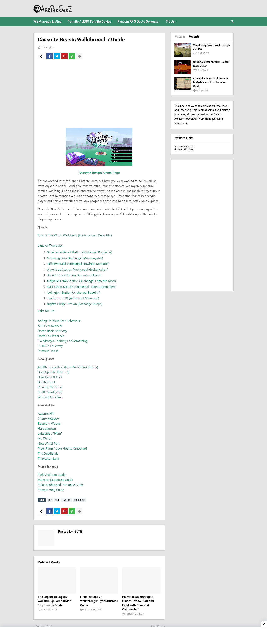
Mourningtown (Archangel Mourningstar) (75, 258)
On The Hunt (46, 382)
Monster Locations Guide (55, 480)
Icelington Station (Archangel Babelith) (74, 293)
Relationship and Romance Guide (61, 485)
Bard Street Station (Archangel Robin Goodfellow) (81, 287)
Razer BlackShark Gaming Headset (184, 148)
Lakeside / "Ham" (50, 434)
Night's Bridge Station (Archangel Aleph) (75, 304)
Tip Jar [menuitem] (171, 21)
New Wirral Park (49, 444)
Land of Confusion (51, 245)
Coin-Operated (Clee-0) (54, 372)
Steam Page (111, 173)
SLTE (44, 47)
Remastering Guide (51, 490)
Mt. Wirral (45, 439)
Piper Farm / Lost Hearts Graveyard (62, 449)
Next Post (157, 625)
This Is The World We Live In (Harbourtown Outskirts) (75, 235)
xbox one (79, 500)
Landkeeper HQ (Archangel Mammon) (73, 298)
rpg (57, 500)
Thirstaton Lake (49, 459)
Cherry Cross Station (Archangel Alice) (74, 275)
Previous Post (44, 625)
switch (66, 500)
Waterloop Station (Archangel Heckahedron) (77, 270)
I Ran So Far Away (50, 346)
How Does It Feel (50, 377)
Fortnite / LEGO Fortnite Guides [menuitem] (89, 21)
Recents (194, 36)
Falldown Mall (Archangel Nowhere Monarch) (78, 264)
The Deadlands (48, 454)
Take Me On (46, 311)
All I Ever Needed (50, 326)
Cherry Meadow (49, 419)
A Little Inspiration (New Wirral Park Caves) (68, 367)
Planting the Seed (50, 387)
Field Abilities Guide (52, 475)
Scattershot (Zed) (50, 392)
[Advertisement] (99, 94)
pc (53, 47)
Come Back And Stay (52, 331)
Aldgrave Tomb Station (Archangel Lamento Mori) (81, 281)
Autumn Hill (46, 414)
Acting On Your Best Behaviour (59, 321)
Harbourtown (47, 429)
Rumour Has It (48, 351)
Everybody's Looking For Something (63, 341)
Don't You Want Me (51, 336)
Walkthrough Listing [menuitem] (47, 21)
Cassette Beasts (90, 173)
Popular (180, 36)
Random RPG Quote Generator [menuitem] (139, 21)
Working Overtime (50, 397)
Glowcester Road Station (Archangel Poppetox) (79, 252)
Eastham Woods (49, 424)
